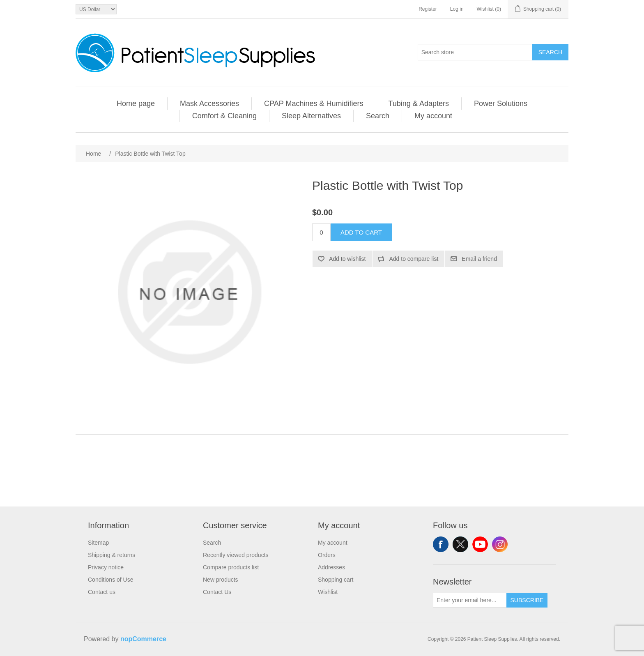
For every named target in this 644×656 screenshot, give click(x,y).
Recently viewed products (236, 555)
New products (221, 580)
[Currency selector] (96, 9)
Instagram (500, 544)
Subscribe (527, 600)
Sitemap (98, 543)
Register (428, 9)
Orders (327, 555)
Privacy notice (106, 567)
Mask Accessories (209, 104)
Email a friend (479, 259)
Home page (136, 104)
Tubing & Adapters (419, 104)
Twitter (460, 544)
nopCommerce (143, 639)
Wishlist (328, 592)
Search (550, 52)
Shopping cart (336, 580)
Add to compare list (414, 259)
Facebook (441, 544)
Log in (457, 9)
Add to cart (361, 232)
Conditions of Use (111, 580)
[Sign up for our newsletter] (470, 600)
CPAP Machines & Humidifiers (314, 104)
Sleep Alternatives (311, 116)
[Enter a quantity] (321, 232)
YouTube (480, 544)
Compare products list (231, 567)
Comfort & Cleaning (224, 116)
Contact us (102, 592)
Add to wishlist (347, 259)
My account (433, 116)
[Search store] (475, 52)
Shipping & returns (112, 555)
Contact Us (217, 592)
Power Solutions (501, 104)
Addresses (331, 567)
